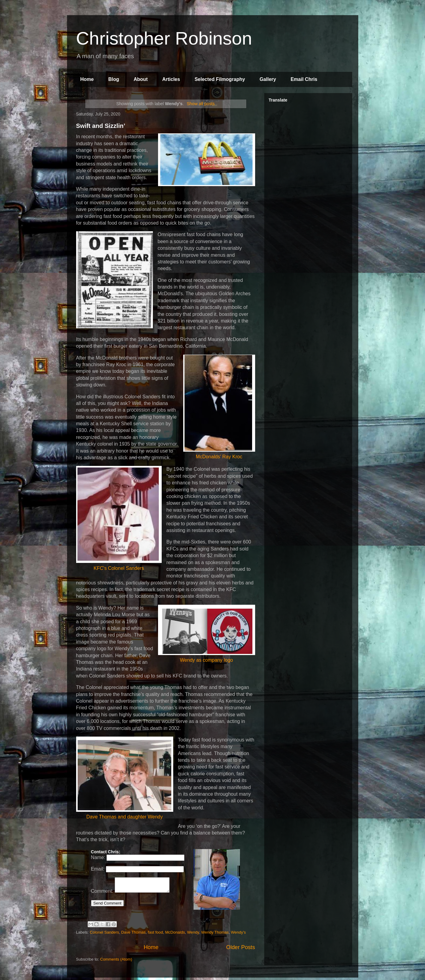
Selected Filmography (220, 79)
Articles (171, 79)
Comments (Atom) (116, 962)
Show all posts (201, 104)
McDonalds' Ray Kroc (219, 407)
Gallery (268, 79)
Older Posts (240, 949)
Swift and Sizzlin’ (101, 126)
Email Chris (304, 79)
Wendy (193, 934)
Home (87, 79)
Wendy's (238, 934)
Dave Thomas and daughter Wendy (125, 778)
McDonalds (175, 934)
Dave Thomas (133, 934)
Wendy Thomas (215, 934)
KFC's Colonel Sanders (119, 518)
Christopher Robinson (164, 38)
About (141, 79)
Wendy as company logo (207, 634)
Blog (114, 79)
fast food (155, 934)
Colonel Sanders (104, 934)
